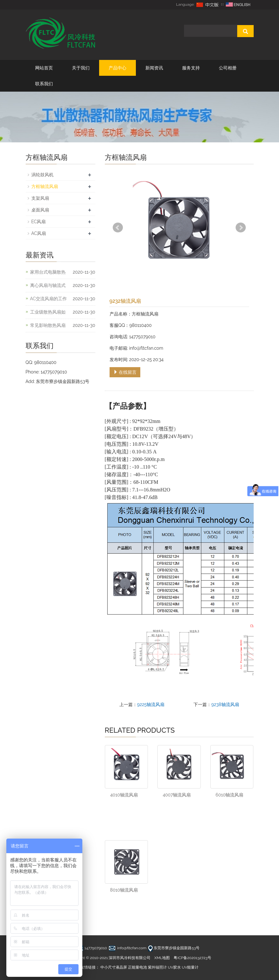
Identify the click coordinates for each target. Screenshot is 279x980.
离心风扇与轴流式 (48, 285)
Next (241, 228)
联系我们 (44, 84)
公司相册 (228, 68)
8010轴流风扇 (124, 890)
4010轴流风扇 (124, 795)
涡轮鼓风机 (42, 175)
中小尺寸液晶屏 (114, 967)
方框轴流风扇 (45, 186)
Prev (118, 228)
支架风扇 (40, 198)
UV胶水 (174, 967)
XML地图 (162, 958)
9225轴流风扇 (151, 704)
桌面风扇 (40, 210)
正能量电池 (137, 967)
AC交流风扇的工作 (49, 299)
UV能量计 (190, 967)
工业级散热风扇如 (48, 312)
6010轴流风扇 (230, 795)
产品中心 (117, 68)
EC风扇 (39, 222)
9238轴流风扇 (225, 704)
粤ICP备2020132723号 (192, 958)
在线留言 (125, 372)
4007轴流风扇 (177, 795)
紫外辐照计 (157, 967)
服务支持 (191, 68)
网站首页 (44, 68)
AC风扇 (39, 233)
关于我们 (81, 68)
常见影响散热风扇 (48, 325)
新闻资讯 (154, 68)
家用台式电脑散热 (48, 272)
